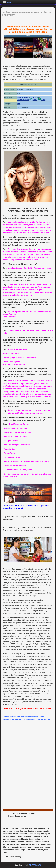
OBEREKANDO (35, 865)
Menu (9, 2)
